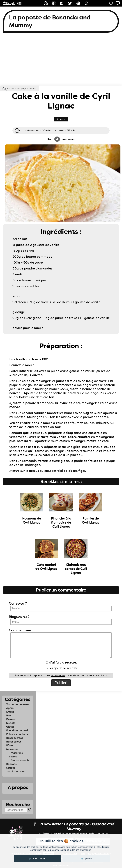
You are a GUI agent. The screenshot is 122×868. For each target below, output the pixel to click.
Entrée (10, 712)
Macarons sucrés (16, 755)
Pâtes (10, 745)
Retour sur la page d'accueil (22, 88)
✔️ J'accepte (37, 859)
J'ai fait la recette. (61, 662)
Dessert (11, 719)
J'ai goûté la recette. (61, 668)
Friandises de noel (17, 730)
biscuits (11, 723)
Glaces (10, 727)
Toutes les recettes (18, 704)
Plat (9, 716)
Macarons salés (20, 760)
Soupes (11, 768)
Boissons (11, 764)
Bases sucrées (15, 738)
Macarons (12, 749)
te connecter (58, 675)
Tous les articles (16, 772)
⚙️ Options (86, 859)
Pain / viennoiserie (17, 734)
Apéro (10, 708)
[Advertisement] (61, 61)
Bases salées (14, 742)
